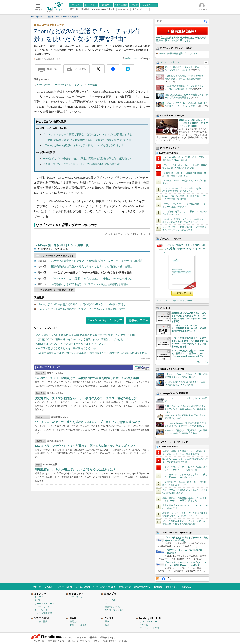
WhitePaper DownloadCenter (142, 368)
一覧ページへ (202, 362)
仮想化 (38, 600)
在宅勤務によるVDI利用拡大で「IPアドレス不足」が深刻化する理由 (90, 284)
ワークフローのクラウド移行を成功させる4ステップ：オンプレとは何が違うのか (88, 422)
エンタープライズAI (114, 610)
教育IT (108, 625)
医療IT (108, 622)
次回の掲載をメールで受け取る (53, 249)
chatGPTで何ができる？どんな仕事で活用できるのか (66, 348)
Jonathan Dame (130, 58)
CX (106, 604)
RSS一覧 (144, 625)
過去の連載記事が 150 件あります (57, 290)
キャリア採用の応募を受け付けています (178, 53)
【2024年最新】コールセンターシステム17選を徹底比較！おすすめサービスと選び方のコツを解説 (92, 353)
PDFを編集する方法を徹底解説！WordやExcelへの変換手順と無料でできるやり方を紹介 (86, 335)
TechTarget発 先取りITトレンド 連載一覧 (61, 245)
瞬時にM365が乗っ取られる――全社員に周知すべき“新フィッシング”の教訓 (193, 123)
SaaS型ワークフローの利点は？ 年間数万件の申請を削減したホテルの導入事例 (87, 378)
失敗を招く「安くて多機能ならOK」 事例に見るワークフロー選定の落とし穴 (86, 398)
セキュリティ (76, 597)
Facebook (164, 579)
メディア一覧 (38, 641)
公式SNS (50, 641)
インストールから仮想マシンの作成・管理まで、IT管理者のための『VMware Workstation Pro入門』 (188, 353)
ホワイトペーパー (148, 622)
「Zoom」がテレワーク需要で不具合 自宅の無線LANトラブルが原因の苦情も (87, 135)
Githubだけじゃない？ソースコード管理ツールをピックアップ (71, 344)
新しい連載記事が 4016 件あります (57, 256)
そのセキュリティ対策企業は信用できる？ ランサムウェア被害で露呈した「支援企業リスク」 (186, 409)
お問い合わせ (125, 587)
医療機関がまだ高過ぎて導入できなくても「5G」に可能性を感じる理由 (92, 267)
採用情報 (123, 641)
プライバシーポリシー (91, 641)
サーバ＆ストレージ (44, 604)
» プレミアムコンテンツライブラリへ (175, 301)
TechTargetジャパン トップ (105, 320)
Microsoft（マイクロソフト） (69, 85)
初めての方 (186, 587)
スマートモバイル (43, 607)
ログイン (37, 587)
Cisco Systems (44, 85)
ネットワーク (41, 610)
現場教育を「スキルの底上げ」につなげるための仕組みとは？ (75, 470)
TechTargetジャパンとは (104, 587)
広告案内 (60, 641)
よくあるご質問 (83, 587)
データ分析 (110, 600)
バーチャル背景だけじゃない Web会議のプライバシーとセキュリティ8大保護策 (97, 261)
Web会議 (92, 85)
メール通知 (81, 69)
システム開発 (41, 622)
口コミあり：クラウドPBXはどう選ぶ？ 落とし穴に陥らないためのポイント (85, 446)
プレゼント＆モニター (150, 628)
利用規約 (158, 587)
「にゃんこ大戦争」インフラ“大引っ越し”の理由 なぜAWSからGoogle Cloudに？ (185, 249)
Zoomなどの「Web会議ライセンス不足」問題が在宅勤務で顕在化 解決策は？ (87, 159)
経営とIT (74, 622)
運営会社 (113, 641)
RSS (158, 579)
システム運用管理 (43, 613)
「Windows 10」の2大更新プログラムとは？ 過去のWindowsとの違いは (92, 279)
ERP (107, 597)
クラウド (39, 597)
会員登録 (49, 587)
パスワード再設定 (64, 587)
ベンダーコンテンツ (169, 62)
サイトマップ (172, 587)
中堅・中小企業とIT (79, 625)
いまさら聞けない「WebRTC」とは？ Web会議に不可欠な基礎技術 (81, 164)
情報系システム (138, 320)
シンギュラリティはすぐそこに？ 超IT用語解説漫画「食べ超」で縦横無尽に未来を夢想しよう (189, 328)
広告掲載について (142, 587)
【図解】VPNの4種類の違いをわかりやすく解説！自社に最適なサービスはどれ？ (82, 339)
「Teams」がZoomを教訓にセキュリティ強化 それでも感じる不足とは (83, 145)
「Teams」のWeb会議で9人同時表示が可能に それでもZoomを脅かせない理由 (87, 140)
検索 (206, 21)
